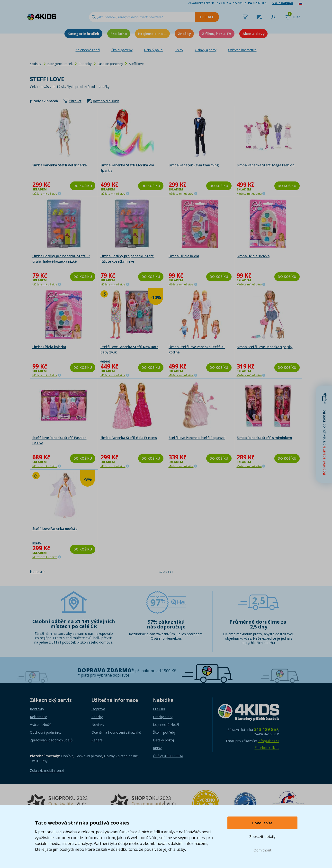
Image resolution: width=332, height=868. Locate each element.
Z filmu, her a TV (217, 34)
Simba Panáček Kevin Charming (194, 165)
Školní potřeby (122, 50)
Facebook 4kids (267, 748)
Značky (184, 34)
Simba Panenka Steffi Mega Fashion (266, 165)
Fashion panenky (110, 64)
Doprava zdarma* (106, 670)
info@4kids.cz (269, 741)
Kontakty (37, 709)
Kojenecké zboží (88, 50)
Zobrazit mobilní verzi (47, 770)
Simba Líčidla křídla (184, 256)
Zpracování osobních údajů (51, 740)
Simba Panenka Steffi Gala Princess (129, 438)
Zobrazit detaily (262, 836)
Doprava (98, 709)
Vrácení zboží (40, 725)
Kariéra (97, 740)
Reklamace (39, 717)
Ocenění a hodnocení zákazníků (116, 732)
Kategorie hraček (83, 34)
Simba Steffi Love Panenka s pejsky (265, 347)
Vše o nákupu (283, 3)
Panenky (85, 64)
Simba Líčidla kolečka (49, 347)
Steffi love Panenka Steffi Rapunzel (197, 438)
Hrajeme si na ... (152, 34)
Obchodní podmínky (46, 732)
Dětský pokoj (154, 50)
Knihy (179, 50)
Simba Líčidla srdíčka (253, 256)
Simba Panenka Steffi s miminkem (264, 438)
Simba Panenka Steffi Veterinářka (60, 165)
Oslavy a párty (206, 50)
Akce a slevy (253, 34)
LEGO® (159, 709)
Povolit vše (262, 823)
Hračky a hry (163, 717)
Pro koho (119, 34)
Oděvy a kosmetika (242, 50)
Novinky (98, 725)
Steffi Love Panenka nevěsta (55, 529)
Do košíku (83, 186)
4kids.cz (36, 64)
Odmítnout (262, 850)
